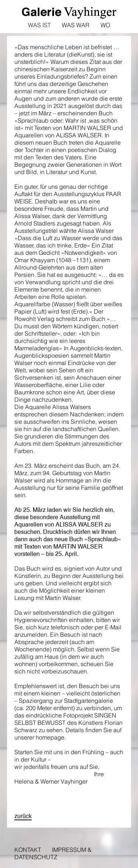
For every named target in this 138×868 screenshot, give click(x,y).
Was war (76, 25)
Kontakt (28, 850)
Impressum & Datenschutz (53, 853)
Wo (105, 25)
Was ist (39, 25)
